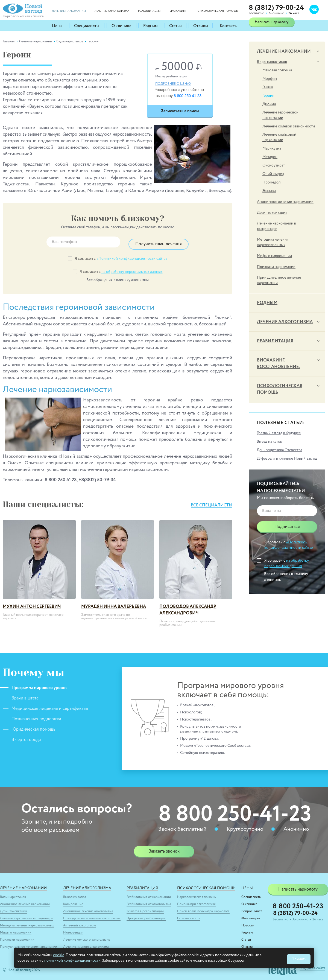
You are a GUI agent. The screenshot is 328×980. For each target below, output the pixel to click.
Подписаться (287, 527)
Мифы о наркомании (274, 256)
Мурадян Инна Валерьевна (114, 604)
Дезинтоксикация (272, 213)
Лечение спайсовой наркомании (279, 137)
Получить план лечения (159, 242)
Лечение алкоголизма (285, 322)
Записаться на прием (180, 111)
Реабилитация (275, 341)
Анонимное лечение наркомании (285, 202)
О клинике (121, 25)
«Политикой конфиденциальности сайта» (132, 256)
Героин (268, 96)
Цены (58, 25)
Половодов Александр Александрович (188, 608)
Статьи (175, 25)
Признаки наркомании (276, 267)
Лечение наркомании (284, 52)
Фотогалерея (251, 916)
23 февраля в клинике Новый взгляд (287, 459)
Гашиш (268, 87)
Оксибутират (274, 165)
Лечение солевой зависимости (289, 126)
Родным (150, 25)
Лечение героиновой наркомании (280, 115)
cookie (59, 955)
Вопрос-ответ (252, 909)
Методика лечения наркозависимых (273, 242)
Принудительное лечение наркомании (279, 280)
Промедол (271, 182)
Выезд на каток (269, 442)
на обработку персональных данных (132, 270)
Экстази (269, 191)
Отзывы (201, 25)
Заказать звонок (164, 849)
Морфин (270, 79)
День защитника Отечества (279, 450)
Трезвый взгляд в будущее (279, 433)
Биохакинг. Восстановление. (278, 364)
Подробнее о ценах (173, 84)
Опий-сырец (273, 174)
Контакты (229, 25)
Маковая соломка (277, 70)
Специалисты (87, 25)
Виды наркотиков (272, 62)
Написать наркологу (272, 22)
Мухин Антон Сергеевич (32, 604)
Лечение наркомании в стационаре (276, 226)
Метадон (270, 157)
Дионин (269, 104)
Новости (248, 923)
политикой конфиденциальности (72, 961)
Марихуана (272, 148)
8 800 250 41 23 (188, 96)
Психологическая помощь (280, 389)
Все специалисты (210, 503)
